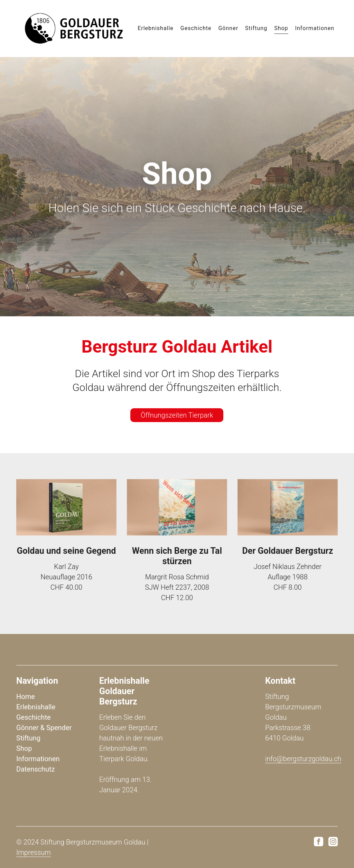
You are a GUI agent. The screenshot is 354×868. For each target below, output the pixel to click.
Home (26, 697)
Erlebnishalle (156, 27)
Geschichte (196, 27)
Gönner (228, 27)
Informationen (315, 27)
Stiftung (256, 27)
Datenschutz (36, 769)
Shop (281, 27)
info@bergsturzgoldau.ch (303, 759)
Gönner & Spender (44, 728)
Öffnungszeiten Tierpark (177, 415)
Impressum (34, 852)
